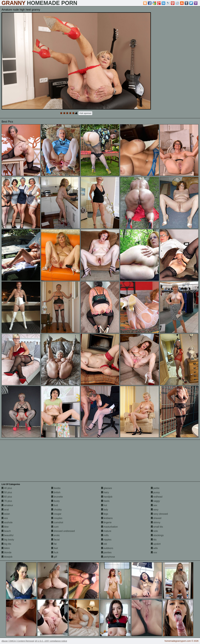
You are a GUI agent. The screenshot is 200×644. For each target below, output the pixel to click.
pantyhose (108, 557)
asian (6, 514)
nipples (106, 540)
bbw (5, 527)
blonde (7, 552)
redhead (157, 497)
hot (104, 505)
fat (54, 544)
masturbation (110, 527)
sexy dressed (159, 514)
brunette (57, 497)
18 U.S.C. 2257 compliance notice (51, 641)
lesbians (107, 518)
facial (55, 540)
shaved (156, 518)
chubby (56, 510)
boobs (56, 488)
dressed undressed (63, 531)
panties (106, 552)
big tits (6, 544)
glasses (107, 488)
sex (154, 505)
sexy (155, 510)
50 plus (7, 492)
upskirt (156, 544)
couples (57, 518)
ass (5, 518)
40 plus (7, 488)
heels (105, 501)
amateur (7, 505)
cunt (55, 527)
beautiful (7, 535)
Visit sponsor (85, 113)
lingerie (106, 522)
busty (55, 501)
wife (154, 548)
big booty (8, 540)
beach (6, 531)
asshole (7, 522)
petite (155, 488)
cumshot (57, 522)
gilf (54, 557)
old (104, 544)
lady (105, 510)
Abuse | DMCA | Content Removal (18, 641)
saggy (155, 501)
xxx (154, 552)
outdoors (107, 548)
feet (55, 548)
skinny (156, 522)
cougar (56, 514)
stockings (157, 535)
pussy (155, 492)
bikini (6, 548)
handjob (107, 497)
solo (154, 531)
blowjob (7, 557)
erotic (56, 535)
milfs (105, 535)
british (56, 492)
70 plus (7, 501)
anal (5, 510)
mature (106, 531)
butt (55, 505)
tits (154, 540)
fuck (55, 552)
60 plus (7, 497)
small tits (157, 527)
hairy (105, 492)
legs (105, 514)
